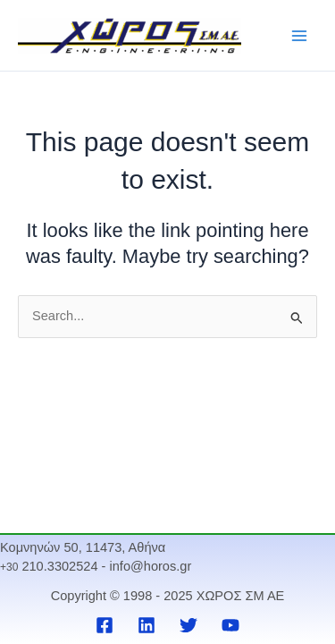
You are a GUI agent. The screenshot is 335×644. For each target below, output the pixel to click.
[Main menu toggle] (299, 35)
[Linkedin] (147, 625)
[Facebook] (105, 625)
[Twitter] (188, 625)
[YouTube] (230, 625)
